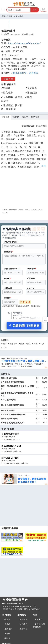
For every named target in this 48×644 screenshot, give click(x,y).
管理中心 (23, 629)
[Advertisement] (24, 187)
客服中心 (39, 619)
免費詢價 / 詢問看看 (24, 327)
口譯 (6, 213)
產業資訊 (8, 629)
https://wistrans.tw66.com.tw (25, 43)
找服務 (9, 16)
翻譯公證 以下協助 (10, 459)
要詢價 (7, 638)
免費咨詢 (8, 79)
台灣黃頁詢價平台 (24, 601)
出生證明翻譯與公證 (11, 447)
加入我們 (23, 624)
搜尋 (35, 10)
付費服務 (23, 619)
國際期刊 (14, 209)
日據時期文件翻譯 (10, 435)
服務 (10, 10)
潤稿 (34, 209)
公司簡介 (6, 117)
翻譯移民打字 (20, 73)
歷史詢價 (35, 117)
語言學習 (34, 73)
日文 (41, 209)
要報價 (7, 634)
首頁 (3, 16)
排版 (22, 209)
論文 (28, 209)
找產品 (25, 117)
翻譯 (6, 209)
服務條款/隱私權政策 (39, 626)
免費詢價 (43, 10)
